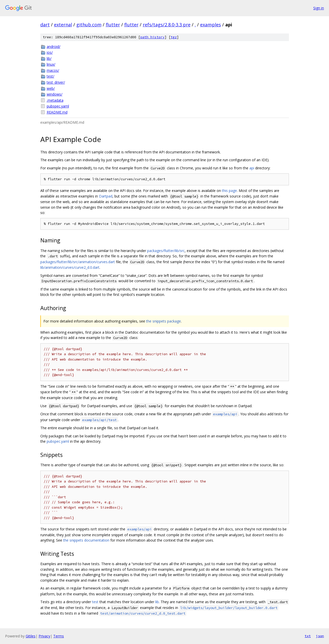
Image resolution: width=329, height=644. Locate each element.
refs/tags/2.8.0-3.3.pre (167, 25)
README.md (57, 112)
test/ (50, 76)
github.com (89, 25)
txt (308, 636)
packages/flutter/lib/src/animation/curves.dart (78, 262)
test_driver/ (56, 82)
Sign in (319, 8)
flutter (113, 25)
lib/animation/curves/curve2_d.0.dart (70, 267)
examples (211, 25)
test (95, 602)
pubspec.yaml (58, 106)
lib (157, 602)
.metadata (55, 100)
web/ (51, 88)
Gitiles (31, 636)
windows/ (55, 94)
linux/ (51, 64)
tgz (174, 37)
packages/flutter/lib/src (166, 251)
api (252, 168)
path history (152, 37)
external (63, 25)
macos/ (53, 70)
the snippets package (163, 321)
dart (45, 25)
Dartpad (106, 196)
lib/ (49, 58)
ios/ (50, 52)
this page (229, 191)
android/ (54, 47)
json (320, 636)
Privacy (44, 636)
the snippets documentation (86, 540)
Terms (59, 636)
